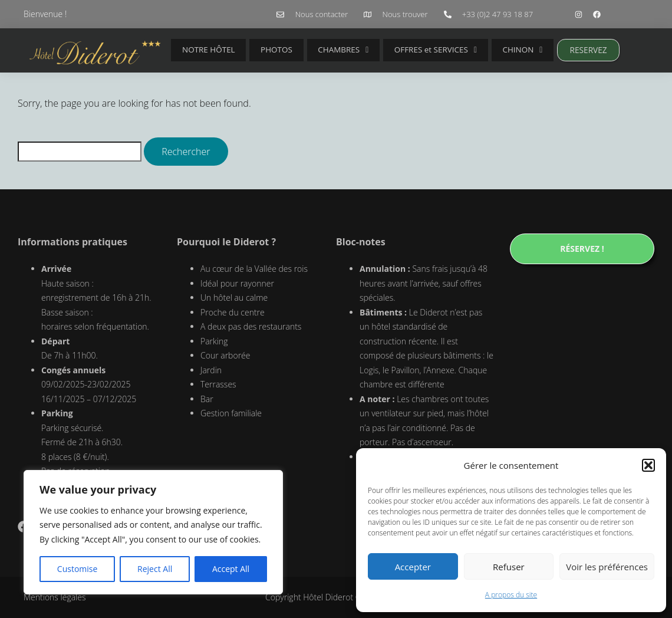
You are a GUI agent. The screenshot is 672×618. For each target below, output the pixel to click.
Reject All (155, 569)
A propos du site (511, 595)
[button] (648, 465)
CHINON (490, 50)
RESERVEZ (551, 50)
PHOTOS (265, 50)
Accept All (231, 569)
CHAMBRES (324, 50)
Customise (78, 569)
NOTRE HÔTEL (205, 50)
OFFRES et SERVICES (410, 50)
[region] (153, 532)
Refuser (509, 567)
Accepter (413, 567)
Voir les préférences (607, 567)
